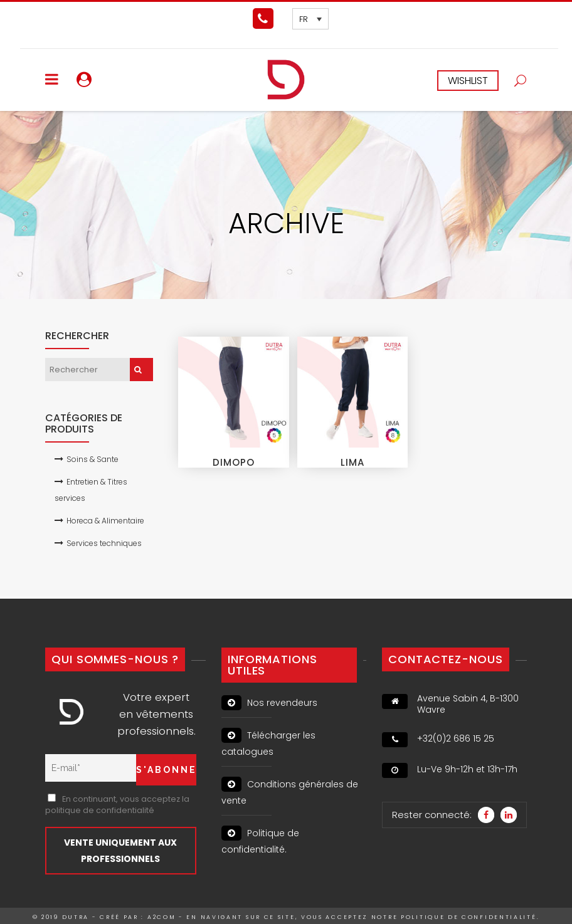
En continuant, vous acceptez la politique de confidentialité (117, 805)
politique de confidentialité (469, 917)
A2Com (162, 917)
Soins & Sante (93, 459)
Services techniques (104, 543)
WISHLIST (468, 81)
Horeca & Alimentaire (105, 521)
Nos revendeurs (269, 703)
